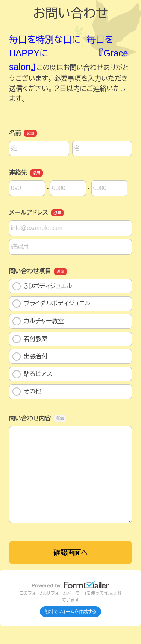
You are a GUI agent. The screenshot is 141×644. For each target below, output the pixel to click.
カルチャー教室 (38, 321)
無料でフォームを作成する (71, 612)
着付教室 (30, 339)
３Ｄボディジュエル (42, 286)
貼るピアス (32, 374)
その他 (27, 392)
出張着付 (30, 357)
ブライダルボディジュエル (52, 304)
